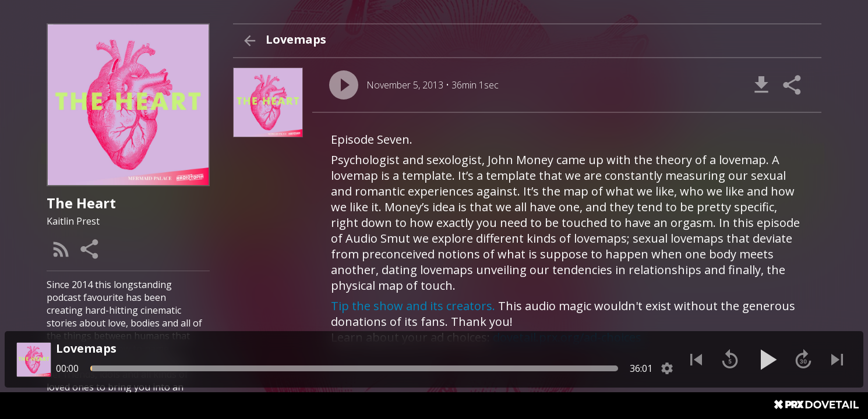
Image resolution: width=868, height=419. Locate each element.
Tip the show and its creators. (413, 306)
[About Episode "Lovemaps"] (567, 252)
